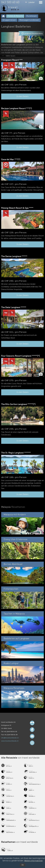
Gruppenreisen (9, 20)
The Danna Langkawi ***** (14, 256)
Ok (23, 865)
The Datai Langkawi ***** (14, 307)
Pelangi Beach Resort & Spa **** (17, 208)
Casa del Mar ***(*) (11, 160)
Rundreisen (32, 16)
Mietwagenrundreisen (29, 20)
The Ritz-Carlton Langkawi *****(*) (18, 404)
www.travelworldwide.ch (10, 741)
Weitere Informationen (33, 861)
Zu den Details (29, 97)
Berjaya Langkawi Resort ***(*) (17, 109)
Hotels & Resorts (15, 16)
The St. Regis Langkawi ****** (16, 453)
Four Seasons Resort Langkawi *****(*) (21, 356)
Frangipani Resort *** (12, 60)
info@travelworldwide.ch (10, 738)
